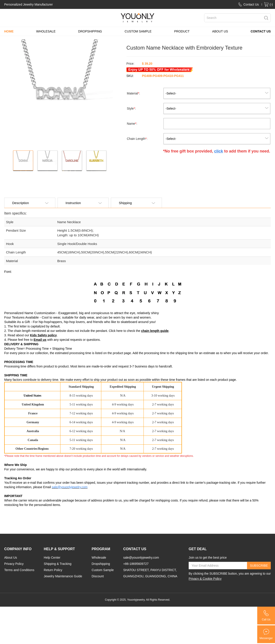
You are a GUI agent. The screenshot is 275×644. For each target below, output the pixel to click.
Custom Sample (103, 570)
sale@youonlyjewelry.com (141, 558)
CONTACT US (261, 31)
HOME (9, 31)
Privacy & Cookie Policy (205, 579)
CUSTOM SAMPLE (138, 31)
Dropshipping (101, 564)
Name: (133, 124)
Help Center (52, 558)
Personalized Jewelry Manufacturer (29, 4)
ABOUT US (220, 31)
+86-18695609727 (136, 564)
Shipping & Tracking (58, 564)
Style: (132, 108)
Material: (134, 93)
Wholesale (99, 558)
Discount (98, 576)
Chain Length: (138, 139)
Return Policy (53, 570)
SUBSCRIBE (259, 566)
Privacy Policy (14, 564)
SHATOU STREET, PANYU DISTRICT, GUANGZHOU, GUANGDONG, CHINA (150, 573)
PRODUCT (182, 31)
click (219, 151)
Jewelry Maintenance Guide (63, 576)
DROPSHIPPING (90, 31)
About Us (11, 558)
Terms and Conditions (19, 570)
